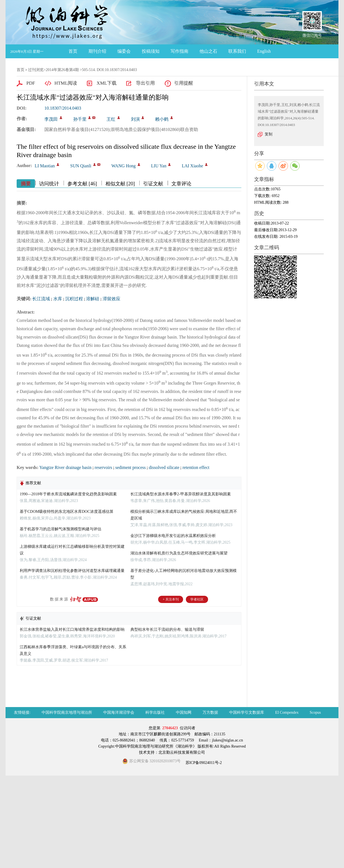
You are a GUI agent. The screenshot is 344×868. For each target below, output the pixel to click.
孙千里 (80, 119)
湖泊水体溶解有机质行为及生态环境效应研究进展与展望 (179, 553)
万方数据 (210, 712)
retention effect (196, 467)
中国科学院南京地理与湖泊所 (67, 712)
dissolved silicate (164, 467)
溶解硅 (93, 299)
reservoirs (103, 467)
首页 (73, 51)
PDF (31, 83)
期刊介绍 (97, 51)
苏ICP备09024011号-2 (203, 763)
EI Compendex (287, 712)
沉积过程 (74, 299)
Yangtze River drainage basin (65, 467)
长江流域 (41, 299)
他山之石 (208, 51)
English (264, 51)
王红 (111, 119)
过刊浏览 (36, 70)
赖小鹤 (162, 119)
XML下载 (107, 83)
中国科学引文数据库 (247, 712)
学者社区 (197, 599)
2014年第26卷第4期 (62, 70)
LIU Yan (159, 166)
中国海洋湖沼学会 (119, 712)
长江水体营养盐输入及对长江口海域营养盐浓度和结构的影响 (72, 629)
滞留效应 (112, 299)
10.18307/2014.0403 (63, 108)
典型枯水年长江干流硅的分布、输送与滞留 (167, 629)
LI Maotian (45, 166)
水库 (58, 299)
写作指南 (179, 51)
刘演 (135, 119)
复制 (269, 134)
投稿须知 (151, 51)
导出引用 (145, 83)
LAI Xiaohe (192, 166)
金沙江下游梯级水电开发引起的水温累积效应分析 (173, 536)
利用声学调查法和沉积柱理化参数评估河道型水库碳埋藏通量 (72, 571)
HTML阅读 (66, 83)
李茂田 (51, 119)
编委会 (124, 51)
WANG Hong (124, 166)
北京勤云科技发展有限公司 (182, 752)
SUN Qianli (81, 166)
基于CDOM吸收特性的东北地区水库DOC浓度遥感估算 (67, 512)
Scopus (315, 712)
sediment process (131, 467)
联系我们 (237, 51)
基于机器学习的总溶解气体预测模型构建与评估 (60, 529)
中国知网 (184, 712)
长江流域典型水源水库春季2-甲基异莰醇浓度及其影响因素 (181, 494)
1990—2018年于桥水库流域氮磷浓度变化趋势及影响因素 (68, 494)
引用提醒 (184, 83)
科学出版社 (155, 712)
